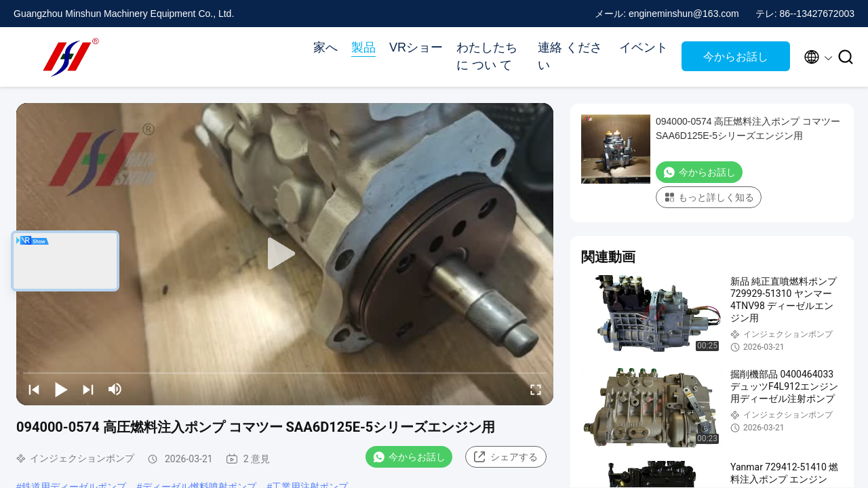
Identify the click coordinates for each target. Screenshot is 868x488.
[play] (285, 254)
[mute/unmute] (115, 389)
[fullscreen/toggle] (536, 389)
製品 (363, 47)
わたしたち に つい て (487, 56)
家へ (325, 47)
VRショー (416, 47)
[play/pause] (61, 389)
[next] (88, 389)
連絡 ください (570, 56)
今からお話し (736, 57)
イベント (644, 47)
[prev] (34, 389)
